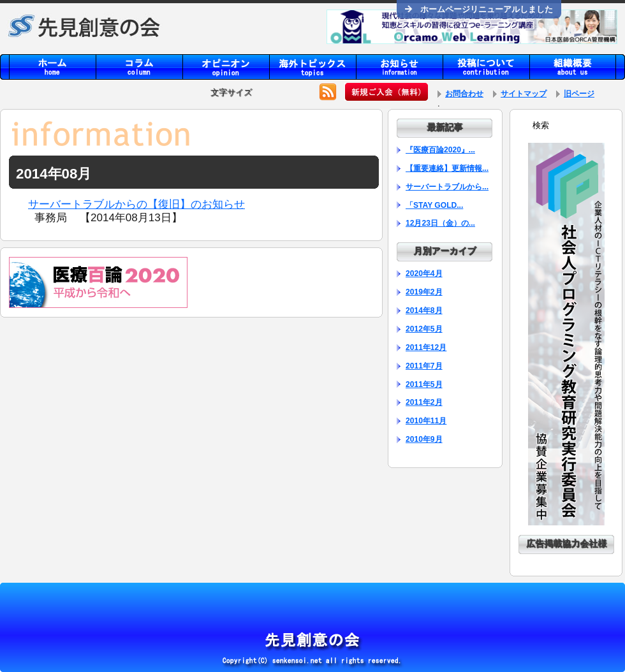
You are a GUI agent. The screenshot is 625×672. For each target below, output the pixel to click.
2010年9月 (424, 439)
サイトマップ (524, 94)
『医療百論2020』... (440, 150)
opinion (226, 67)
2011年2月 (424, 402)
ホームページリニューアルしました (479, 9)
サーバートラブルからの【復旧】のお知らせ (136, 204)
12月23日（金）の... (440, 223)
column (139, 67)
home (52, 67)
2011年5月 (424, 384)
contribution (486, 67)
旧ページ (579, 94)
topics (312, 67)
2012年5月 (424, 329)
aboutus (573, 67)
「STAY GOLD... (434, 205)
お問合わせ (464, 94)
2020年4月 (424, 274)
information (399, 67)
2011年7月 (424, 366)
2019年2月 (424, 292)
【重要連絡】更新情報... (447, 168)
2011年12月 (426, 347)
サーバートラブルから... (447, 187)
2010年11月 (426, 421)
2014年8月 (424, 310)
